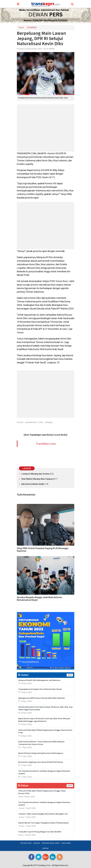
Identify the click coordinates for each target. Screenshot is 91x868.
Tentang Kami (26, 843)
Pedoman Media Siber (51, 843)
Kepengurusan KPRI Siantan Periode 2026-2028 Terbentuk (41, 698)
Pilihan (23, 785)
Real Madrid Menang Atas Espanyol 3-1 (39, 479)
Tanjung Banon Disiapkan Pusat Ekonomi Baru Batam (40, 689)
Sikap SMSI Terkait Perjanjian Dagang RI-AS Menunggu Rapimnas (43, 550)
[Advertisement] (46, 128)
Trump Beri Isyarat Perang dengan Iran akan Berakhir (40, 832)
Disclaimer (66, 843)
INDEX (70, 675)
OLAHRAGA (32, 28)
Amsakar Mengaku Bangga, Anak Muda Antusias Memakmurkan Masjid (39, 599)
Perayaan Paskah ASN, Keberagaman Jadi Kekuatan (39, 680)
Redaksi (37, 843)
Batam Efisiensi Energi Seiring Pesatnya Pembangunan (41, 753)
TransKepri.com (46, 444)
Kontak (46, 848)
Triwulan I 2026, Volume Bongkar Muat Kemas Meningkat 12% (43, 814)
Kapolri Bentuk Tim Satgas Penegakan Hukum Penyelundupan (44, 823)
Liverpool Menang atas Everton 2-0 (37, 474)
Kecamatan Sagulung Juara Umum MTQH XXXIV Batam (41, 762)
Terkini (23, 675)
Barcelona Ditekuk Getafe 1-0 (35, 484)
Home (21, 28)
